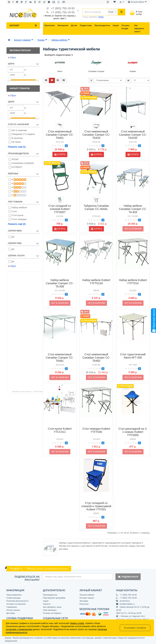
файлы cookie (77, 623)
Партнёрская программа (54, 598)
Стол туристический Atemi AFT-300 (133, 351)
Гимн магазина (50, 610)
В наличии (17, 138)
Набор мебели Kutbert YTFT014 (133, 277)
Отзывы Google (125, 27)
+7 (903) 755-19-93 (63, 8)
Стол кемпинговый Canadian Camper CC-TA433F (133, 135)
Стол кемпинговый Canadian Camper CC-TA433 (96, 135)
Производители (102, 25)
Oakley (101, 17)
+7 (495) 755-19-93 (63, 12)
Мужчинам (50, 25)
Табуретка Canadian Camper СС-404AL (96, 207)
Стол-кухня (17, 215)
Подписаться (128, 577)
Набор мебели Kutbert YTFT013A (96, 277)
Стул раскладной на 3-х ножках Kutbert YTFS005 (133, 427)
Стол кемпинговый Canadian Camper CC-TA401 (60, 135)
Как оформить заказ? (139, 28)
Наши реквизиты (14, 595)
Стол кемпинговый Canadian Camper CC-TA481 (60, 353)
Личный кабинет (87, 595)
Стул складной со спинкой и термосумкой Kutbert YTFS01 (96, 501)
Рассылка (84, 604)
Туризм (42, 40)
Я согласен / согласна (135, 628)
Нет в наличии (19, 130)
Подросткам (86, 25)
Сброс (12, 58)
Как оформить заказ (52, 607)
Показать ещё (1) (17, 147)
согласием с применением (19, 629)
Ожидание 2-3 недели (23, 134)
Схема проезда (13, 598)
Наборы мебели (61, 40)
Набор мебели (19, 207)
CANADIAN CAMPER (23, 163)
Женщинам (63, 25)
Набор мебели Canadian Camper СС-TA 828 (133, 204)
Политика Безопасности (17, 601)
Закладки (84, 601)
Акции (116, 25)
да (13, 237)
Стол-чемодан (19, 219)
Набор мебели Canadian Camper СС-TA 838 (60, 278)
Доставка (11, 613)
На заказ (16, 142)
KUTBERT (17, 167)
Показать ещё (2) (17, 224)
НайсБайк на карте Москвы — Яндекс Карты (28, 391)
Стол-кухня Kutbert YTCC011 (60, 425)
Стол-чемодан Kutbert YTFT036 (96, 425)
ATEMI (15, 159)
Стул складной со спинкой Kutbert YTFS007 (60, 209)
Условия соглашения (16, 604)
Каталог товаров (24, 40)
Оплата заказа (13, 610)
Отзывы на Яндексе (52, 613)
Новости (47, 604)
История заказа (87, 598)
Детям (74, 25)
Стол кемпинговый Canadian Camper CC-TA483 (96, 353)
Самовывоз (12, 607)
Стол (14, 211)
